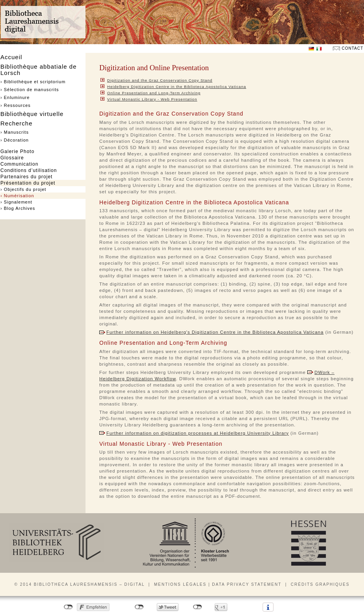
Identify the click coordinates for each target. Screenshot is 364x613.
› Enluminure (15, 97)
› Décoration (15, 140)
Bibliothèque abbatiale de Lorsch (38, 70)
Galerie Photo (17, 151)
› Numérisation (17, 196)
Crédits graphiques (320, 584)
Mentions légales (180, 584)
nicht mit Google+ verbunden (198, 607)
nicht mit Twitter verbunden (139, 607)
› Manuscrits (15, 132)
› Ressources (16, 105)
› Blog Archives (18, 208)
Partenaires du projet (26, 177)
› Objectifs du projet (23, 189)
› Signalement (16, 202)
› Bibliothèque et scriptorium (33, 82)
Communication (19, 164)
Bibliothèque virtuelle (32, 114)
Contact (352, 48)
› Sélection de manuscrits (30, 90)
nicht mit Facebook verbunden (68, 607)
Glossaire (12, 158)
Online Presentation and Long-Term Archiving (154, 93)
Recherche (17, 123)
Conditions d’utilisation (29, 170)
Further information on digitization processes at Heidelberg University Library (198, 433)
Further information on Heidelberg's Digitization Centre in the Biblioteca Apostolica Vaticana (215, 332)
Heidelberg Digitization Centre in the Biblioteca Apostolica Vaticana (177, 87)
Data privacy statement (247, 584)
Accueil (11, 57)
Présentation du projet (28, 183)
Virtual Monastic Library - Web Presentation (152, 99)
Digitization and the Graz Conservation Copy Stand (160, 80)
